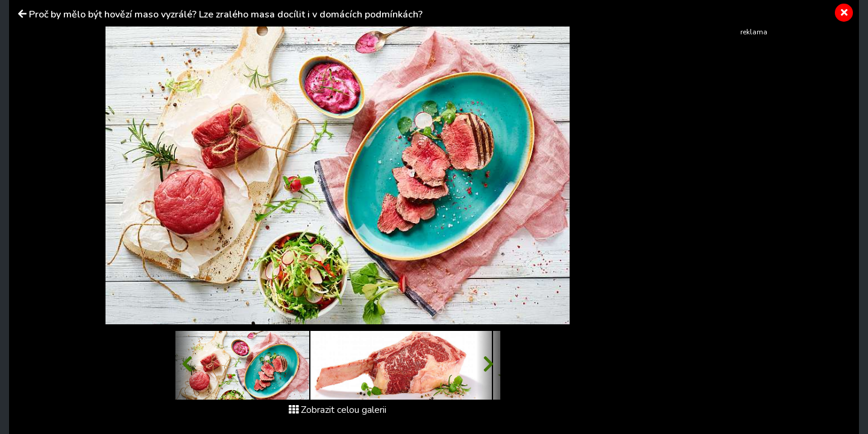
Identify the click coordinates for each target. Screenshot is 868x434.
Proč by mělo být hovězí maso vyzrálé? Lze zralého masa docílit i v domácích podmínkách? (226, 14)
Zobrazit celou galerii (338, 410)
